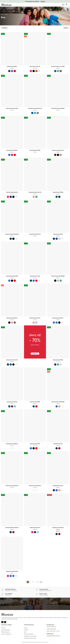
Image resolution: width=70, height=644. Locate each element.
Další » (41, 582)
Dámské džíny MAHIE (35, 150)
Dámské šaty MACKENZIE (58, 276)
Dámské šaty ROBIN (58, 192)
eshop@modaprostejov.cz (53, 636)
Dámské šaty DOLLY (58, 486)
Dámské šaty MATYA (35, 66)
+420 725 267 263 (51, 629)
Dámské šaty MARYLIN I (35, 486)
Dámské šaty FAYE (58, 234)
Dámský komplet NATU (58, 150)
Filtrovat (5, 28)
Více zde (43, 1)
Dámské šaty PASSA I (58, 318)
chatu (46, 595)
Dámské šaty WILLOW (12, 360)
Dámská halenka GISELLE (12, 528)
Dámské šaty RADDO (12, 318)
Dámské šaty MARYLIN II (12, 486)
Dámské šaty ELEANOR (12, 276)
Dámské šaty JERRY (35, 402)
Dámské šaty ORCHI (12, 402)
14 (38, 582)
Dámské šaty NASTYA (35, 234)
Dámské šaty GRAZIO (58, 528)
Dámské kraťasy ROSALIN (35, 108)
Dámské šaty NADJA (35, 318)
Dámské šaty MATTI (35, 528)
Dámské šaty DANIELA (12, 444)
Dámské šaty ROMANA (12, 571)
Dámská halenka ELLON (35, 192)
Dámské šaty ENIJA (35, 444)
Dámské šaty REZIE (58, 360)
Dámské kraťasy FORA (12, 108)
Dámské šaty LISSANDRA (58, 402)
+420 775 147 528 (51, 627)
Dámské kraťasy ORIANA (58, 108)
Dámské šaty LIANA (35, 276)
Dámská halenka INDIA (12, 192)
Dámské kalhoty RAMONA (12, 234)
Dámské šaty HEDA (12, 66)
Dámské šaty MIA (58, 444)
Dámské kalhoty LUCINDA (58, 66)
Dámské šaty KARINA (12, 150)
